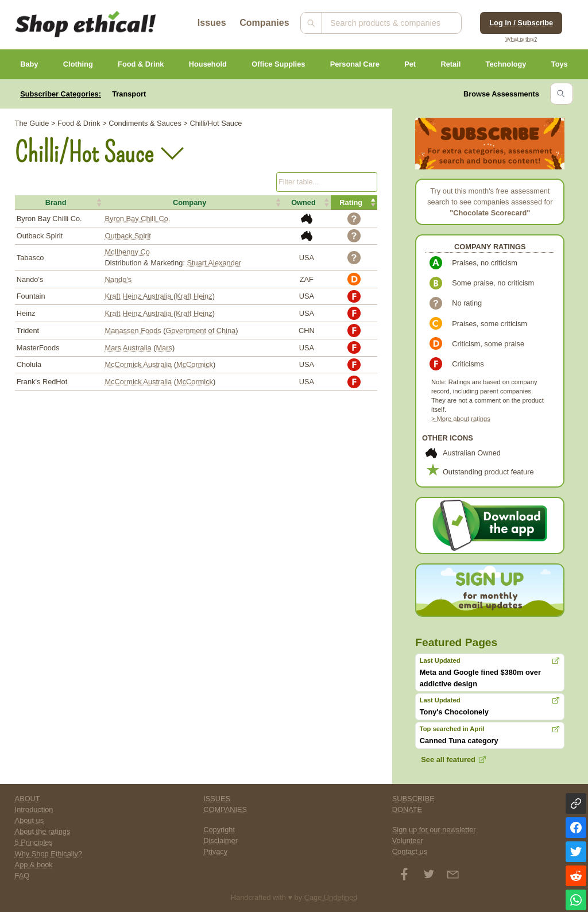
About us (30, 820)
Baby (29, 64)
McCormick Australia (139, 364)
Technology (506, 64)
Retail (450, 64)
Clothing (78, 64)
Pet (410, 64)
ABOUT (28, 799)
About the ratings (43, 831)
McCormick (195, 364)
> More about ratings (461, 419)
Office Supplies (278, 64)
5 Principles (34, 842)
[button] (59, 203)
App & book (34, 865)
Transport (129, 94)
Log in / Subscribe (521, 23)
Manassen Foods (133, 331)
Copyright (219, 830)
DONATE (407, 809)
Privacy (215, 851)
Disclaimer (220, 840)
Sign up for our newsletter (434, 830)
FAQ (22, 876)
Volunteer (408, 840)
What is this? (521, 39)
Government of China (201, 331)
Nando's (119, 279)
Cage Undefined (331, 897)
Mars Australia (128, 348)
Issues (212, 23)
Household (208, 64)
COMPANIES (225, 809)
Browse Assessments (501, 94)
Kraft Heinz (194, 296)
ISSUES (217, 799)
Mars (164, 348)
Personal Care (355, 64)
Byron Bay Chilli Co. (138, 219)
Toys (560, 64)
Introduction (34, 809)
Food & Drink (141, 64)
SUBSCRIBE (413, 799)
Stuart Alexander (214, 263)
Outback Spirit (128, 236)
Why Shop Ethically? (49, 854)
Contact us (410, 851)
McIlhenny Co (127, 252)
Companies (264, 23)
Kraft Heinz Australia (140, 296)
